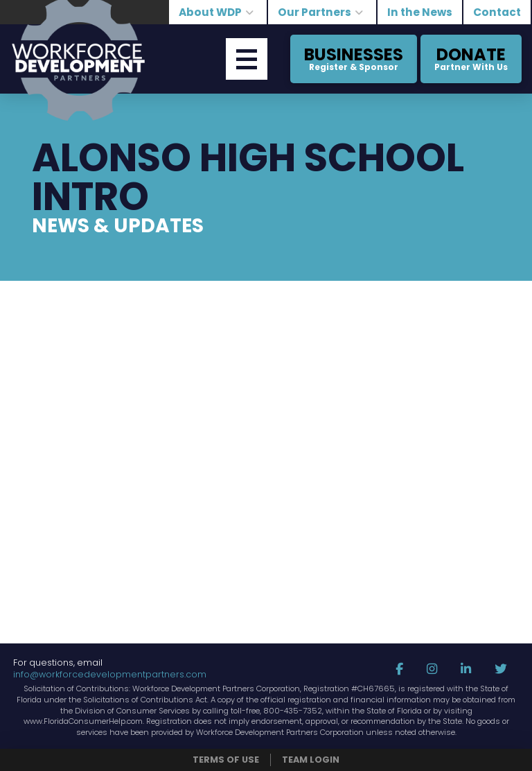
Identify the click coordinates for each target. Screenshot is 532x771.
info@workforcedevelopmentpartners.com (110, 674)
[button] (247, 59)
